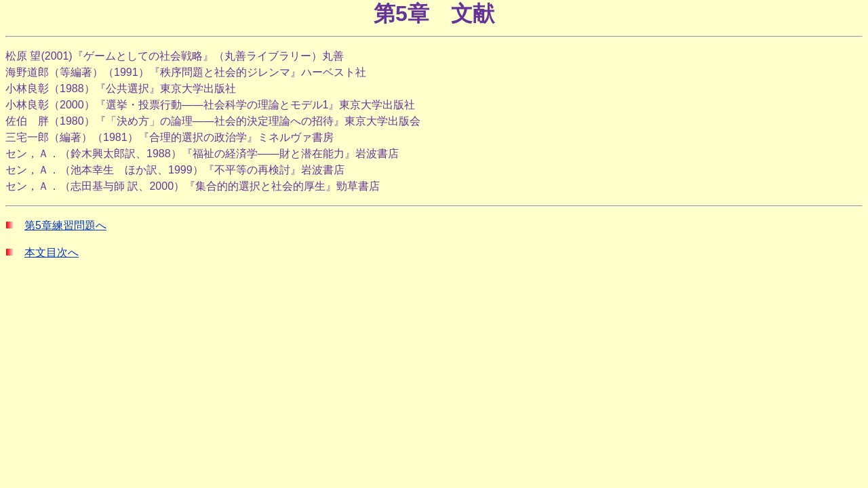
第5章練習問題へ (65, 225)
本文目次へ (52, 252)
